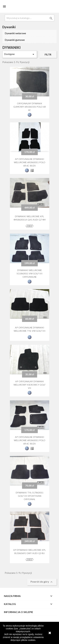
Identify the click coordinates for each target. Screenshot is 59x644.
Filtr (48, 54)
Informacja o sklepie (18, 612)
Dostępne (20, 54)
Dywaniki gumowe (15, 40)
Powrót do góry (42, 582)
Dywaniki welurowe (15, 33)
